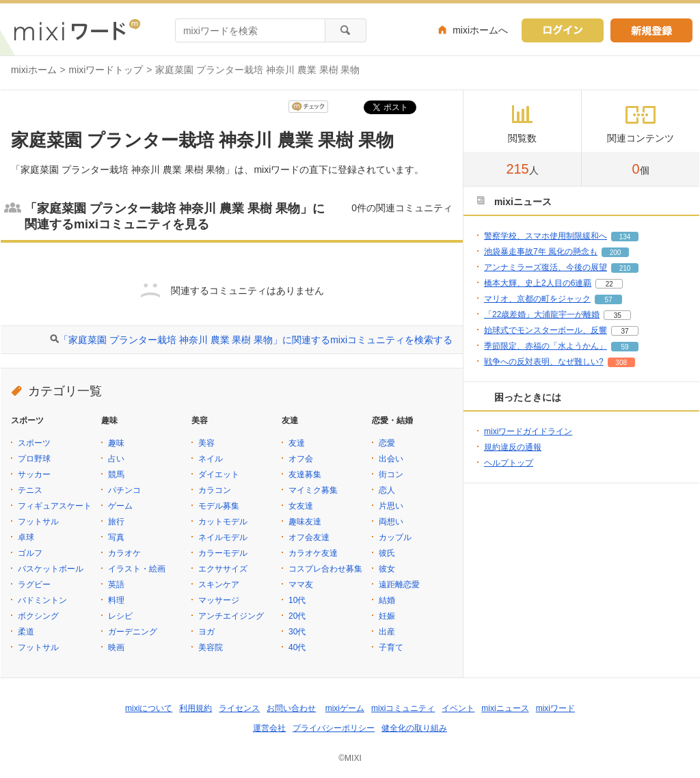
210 (625, 268)
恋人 (387, 490)
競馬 (116, 474)
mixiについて (149, 708)
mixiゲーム (345, 708)
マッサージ (219, 600)
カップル (395, 537)
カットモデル (223, 522)
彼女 (387, 569)
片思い (391, 506)
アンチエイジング (231, 616)
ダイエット (219, 474)
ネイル (211, 459)
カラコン (215, 490)
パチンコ (124, 490)
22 (609, 284)
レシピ (120, 616)
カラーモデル (223, 553)
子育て (391, 647)
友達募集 (305, 474)
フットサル (38, 522)
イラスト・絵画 (137, 569)
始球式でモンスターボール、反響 (546, 330)
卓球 (26, 537)
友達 (297, 443)
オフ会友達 (309, 537)
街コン (391, 474)
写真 (116, 537)
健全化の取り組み (414, 728)
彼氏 (387, 553)
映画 (116, 647)
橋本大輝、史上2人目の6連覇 (538, 283)
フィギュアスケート (55, 506)
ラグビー (34, 585)
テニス (30, 490)
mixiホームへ (480, 30)
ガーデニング (133, 632)
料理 (116, 600)
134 (625, 237)
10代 (297, 600)
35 (618, 316)
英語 (116, 585)
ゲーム (120, 506)
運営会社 (269, 728)
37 (624, 331)
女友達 (301, 506)
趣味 (116, 443)
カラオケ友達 (313, 553)
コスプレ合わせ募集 (325, 569)
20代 (297, 616)
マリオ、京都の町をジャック (537, 299)
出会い (391, 459)
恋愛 (387, 443)
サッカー (34, 474)
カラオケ (124, 553)
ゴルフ (30, 553)
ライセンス (239, 708)
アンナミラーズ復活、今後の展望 (546, 267)
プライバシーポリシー (334, 728)
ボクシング (38, 616)
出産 (387, 632)
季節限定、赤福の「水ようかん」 (546, 346)
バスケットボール (51, 569)
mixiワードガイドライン (528, 431)
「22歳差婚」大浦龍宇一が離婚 (542, 314)
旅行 (116, 522)
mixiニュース (505, 708)
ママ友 (301, 585)
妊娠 (387, 616)
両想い (391, 522)
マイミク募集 (313, 490)
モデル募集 (219, 506)
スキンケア (219, 585)
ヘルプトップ (509, 463)
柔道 (26, 632)
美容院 (211, 647)
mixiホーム (34, 70)
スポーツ (34, 443)
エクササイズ (223, 569)
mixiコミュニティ (403, 708)
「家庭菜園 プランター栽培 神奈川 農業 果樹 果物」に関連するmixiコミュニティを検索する (256, 340)
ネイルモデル (223, 537)
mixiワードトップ (106, 70)
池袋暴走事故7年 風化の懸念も (541, 252)
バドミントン (42, 600)
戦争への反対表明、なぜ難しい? (544, 362)
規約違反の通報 (513, 447)
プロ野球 (34, 459)
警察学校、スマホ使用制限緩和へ (546, 236)
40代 (297, 647)
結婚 (387, 600)
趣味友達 (305, 522)
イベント (458, 708)
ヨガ (206, 632)
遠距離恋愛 (399, 585)
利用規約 (196, 708)
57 (608, 300)
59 (624, 347)
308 (621, 363)
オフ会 (301, 459)
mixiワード (555, 708)
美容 (206, 443)
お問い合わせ (291, 708)
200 (616, 253)
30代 (297, 632)
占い (116, 459)
